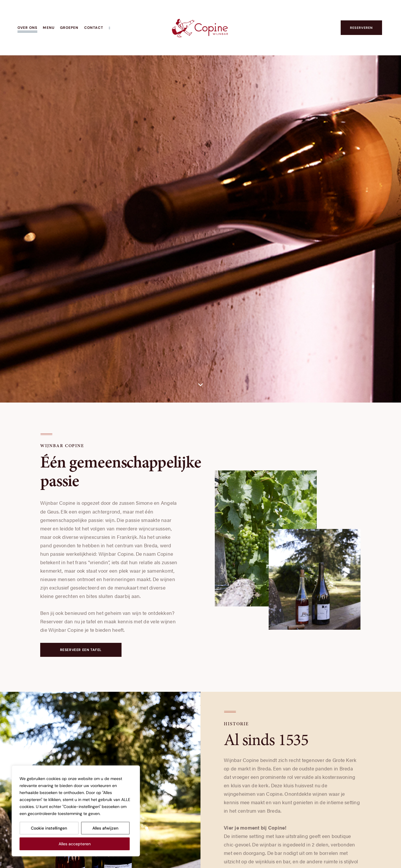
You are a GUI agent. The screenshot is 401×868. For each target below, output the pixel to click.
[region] (76, 811)
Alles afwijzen (105, 828)
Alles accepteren (75, 844)
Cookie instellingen (49, 828)
